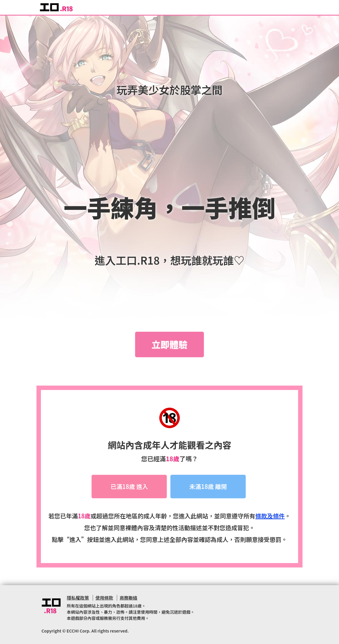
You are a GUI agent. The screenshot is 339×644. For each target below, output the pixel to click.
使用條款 (104, 598)
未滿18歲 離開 (208, 486)
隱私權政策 (78, 598)
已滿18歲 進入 (129, 486)
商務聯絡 (129, 598)
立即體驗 (169, 344)
